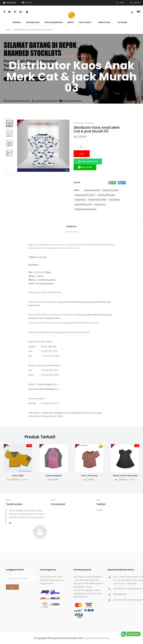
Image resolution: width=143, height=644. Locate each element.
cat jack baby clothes (97, 200)
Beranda (17, 22)
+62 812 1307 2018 (49, 351)
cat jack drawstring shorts (85, 209)
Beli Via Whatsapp (88, 161)
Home (8, 30)
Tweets (100, 510)
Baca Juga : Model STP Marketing (45, 292)
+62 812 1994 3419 (50, 370)
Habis (82, 154)
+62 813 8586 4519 (50, 375)
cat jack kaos (115, 200)
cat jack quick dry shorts (85, 195)
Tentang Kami (33, 22)
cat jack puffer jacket (106, 195)
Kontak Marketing (53, 22)
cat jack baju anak (92, 190)
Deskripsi (72, 226)
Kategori (123, 22)
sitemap (105, 638)
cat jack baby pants (83, 204)
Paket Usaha (86, 22)
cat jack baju (80, 200)
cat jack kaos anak (110, 190)
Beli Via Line (85, 167)
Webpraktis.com (91, 638)
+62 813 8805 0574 (50, 403)
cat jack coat (100, 204)
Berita (71, 22)
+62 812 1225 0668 (51, 356)
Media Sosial (105, 22)
